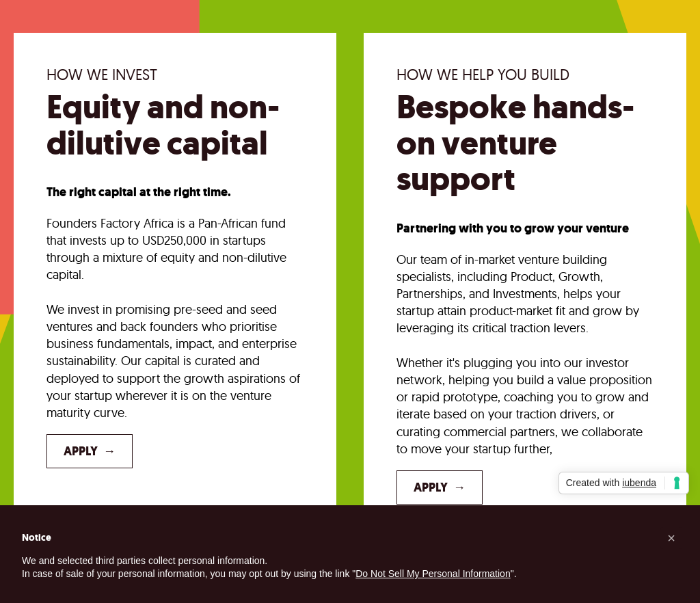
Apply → (90, 451)
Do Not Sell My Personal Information (433, 574)
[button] (671, 538)
